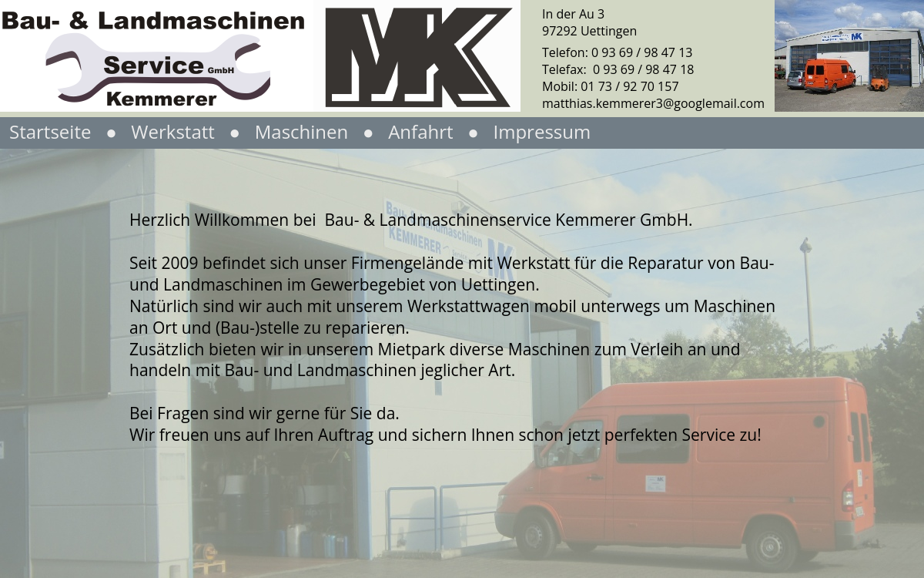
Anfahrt (420, 131)
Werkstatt (175, 131)
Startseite (50, 131)
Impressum (542, 131)
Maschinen (300, 131)
